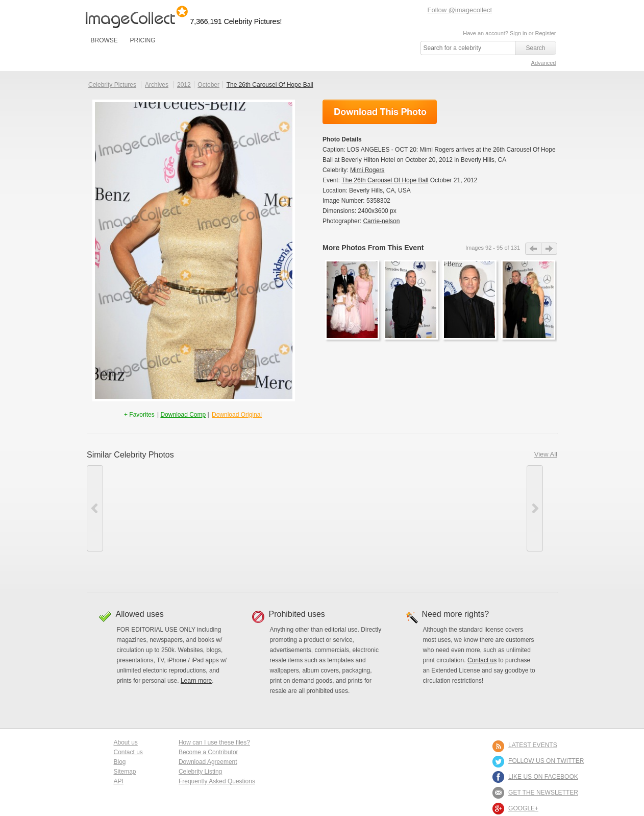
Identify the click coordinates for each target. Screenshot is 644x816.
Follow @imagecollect (460, 10)
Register (546, 33)
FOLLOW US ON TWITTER (546, 761)
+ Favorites (140, 415)
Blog (120, 762)
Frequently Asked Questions (217, 781)
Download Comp (183, 415)
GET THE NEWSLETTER (543, 793)
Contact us (482, 660)
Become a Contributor (208, 752)
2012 (184, 85)
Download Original (237, 415)
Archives (157, 85)
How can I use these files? (214, 742)
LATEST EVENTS (533, 745)
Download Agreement (208, 762)
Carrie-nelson (381, 221)
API (119, 781)
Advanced (544, 63)
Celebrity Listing (200, 772)
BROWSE (104, 40)
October (208, 85)
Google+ (523, 808)
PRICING (142, 40)
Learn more (196, 681)
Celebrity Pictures (112, 85)
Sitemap (125, 772)
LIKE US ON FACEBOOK (543, 777)
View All (546, 454)
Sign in (518, 33)
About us (126, 742)
